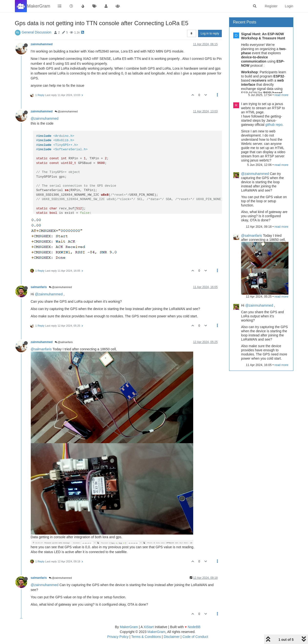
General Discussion (37, 32)
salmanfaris (39, 287)
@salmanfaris (64, 342)
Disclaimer (172, 637)
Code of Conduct (195, 637)
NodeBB (194, 627)
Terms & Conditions (146, 637)
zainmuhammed (42, 44)
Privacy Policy (118, 637)
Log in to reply (210, 33)
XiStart (149, 627)
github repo (274, 125)
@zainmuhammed (66, 112)
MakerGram (129, 627)
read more (281, 95)
